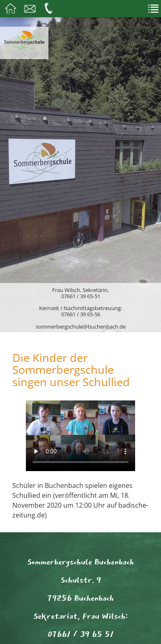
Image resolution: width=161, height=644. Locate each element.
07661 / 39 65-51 (81, 296)
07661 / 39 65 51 (81, 634)
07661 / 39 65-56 (81, 314)
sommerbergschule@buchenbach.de (81, 327)
